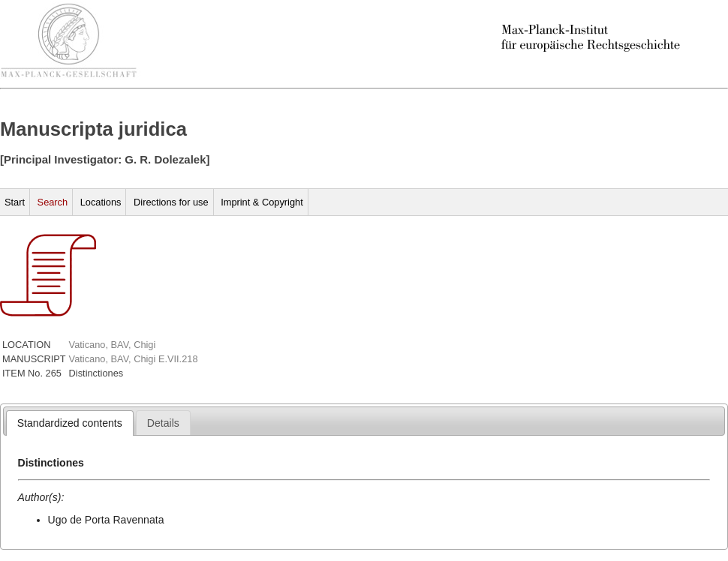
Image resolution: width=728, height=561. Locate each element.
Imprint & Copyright (262, 202)
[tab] (70, 423)
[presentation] (70, 423)
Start (15, 202)
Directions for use (171, 202)
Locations (101, 202)
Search (53, 202)
